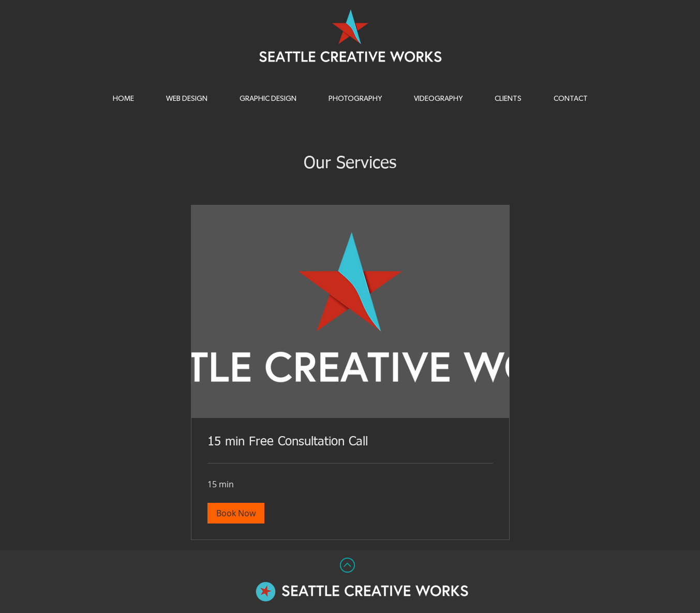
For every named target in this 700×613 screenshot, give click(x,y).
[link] (350, 442)
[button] (355, 99)
